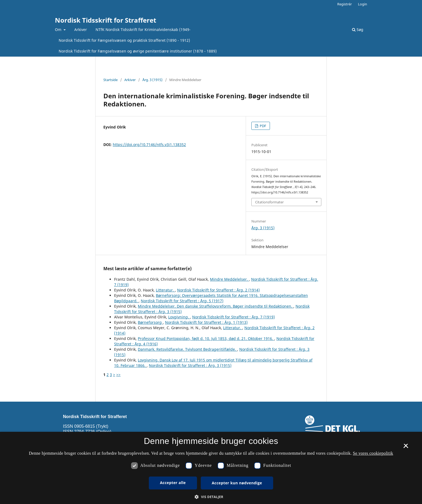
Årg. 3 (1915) (152, 80)
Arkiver (81, 29)
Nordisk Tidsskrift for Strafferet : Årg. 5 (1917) (182, 301)
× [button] (406, 448)
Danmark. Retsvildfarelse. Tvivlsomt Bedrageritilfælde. (187, 349)
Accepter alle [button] (173, 483)
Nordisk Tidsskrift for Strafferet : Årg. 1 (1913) (206, 322)
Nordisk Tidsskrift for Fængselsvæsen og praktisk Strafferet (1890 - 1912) (124, 40)
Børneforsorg (150, 322)
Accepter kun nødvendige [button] (237, 483)
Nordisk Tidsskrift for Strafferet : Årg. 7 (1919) (233, 317)
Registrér (344, 4)
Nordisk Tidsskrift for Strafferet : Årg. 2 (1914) (218, 290)
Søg (358, 29)
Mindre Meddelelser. (229, 279)
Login (363, 4)
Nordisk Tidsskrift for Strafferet (105, 20)
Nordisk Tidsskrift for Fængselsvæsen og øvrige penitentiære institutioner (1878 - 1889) (138, 51)
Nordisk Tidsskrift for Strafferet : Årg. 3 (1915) (190, 365)
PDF (263, 126)
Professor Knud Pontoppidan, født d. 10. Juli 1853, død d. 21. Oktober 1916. (206, 338)
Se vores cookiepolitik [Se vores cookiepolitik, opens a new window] (373, 453)
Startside (110, 80)
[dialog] (211, 468)
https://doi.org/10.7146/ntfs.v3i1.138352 (149, 145)
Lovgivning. (179, 317)
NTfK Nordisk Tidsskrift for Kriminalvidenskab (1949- (143, 29)
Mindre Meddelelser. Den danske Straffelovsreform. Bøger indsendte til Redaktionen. (216, 306)
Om (59, 29)
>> (118, 375)
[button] (211, 497)
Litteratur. (165, 290)
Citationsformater (269, 202)
